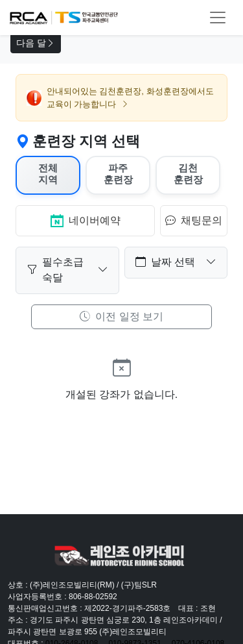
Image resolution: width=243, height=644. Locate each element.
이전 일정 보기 (121, 316)
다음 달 (36, 43)
